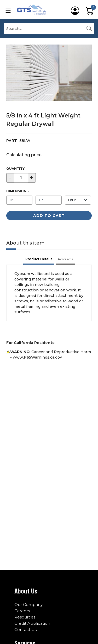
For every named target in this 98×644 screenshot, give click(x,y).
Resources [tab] (65, 259)
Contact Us (25, 630)
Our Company (28, 605)
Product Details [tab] (39, 259)
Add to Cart (49, 216)
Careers (22, 611)
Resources (25, 617)
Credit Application (32, 623)
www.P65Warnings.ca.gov (37, 357)
